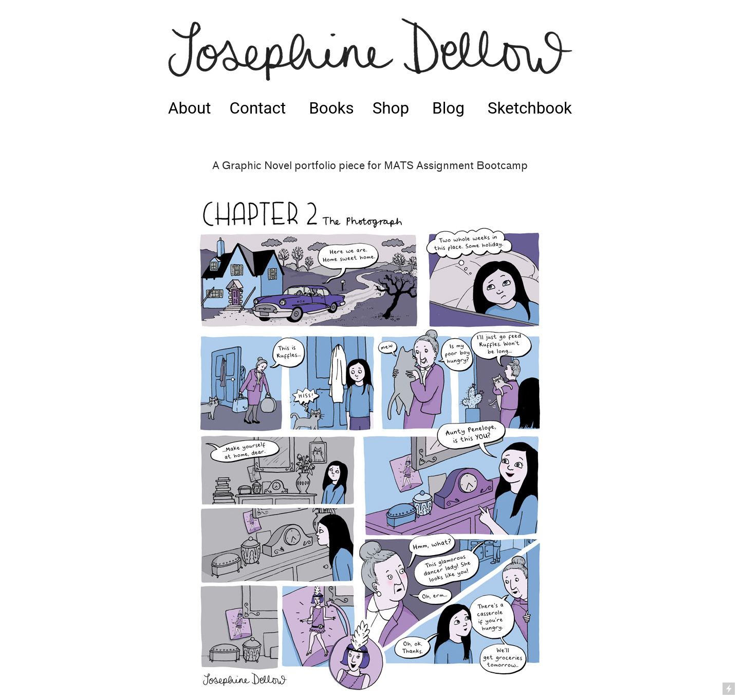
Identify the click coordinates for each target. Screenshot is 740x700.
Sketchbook (530, 108)
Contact (258, 108)
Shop (391, 108)
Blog (448, 108)
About (190, 108)
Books (331, 108)
